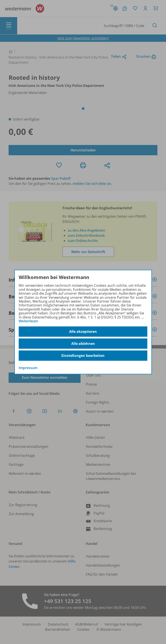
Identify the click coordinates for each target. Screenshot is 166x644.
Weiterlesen (28, 321)
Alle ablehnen (83, 344)
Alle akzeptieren (83, 332)
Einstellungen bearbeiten (83, 356)
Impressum (28, 368)
